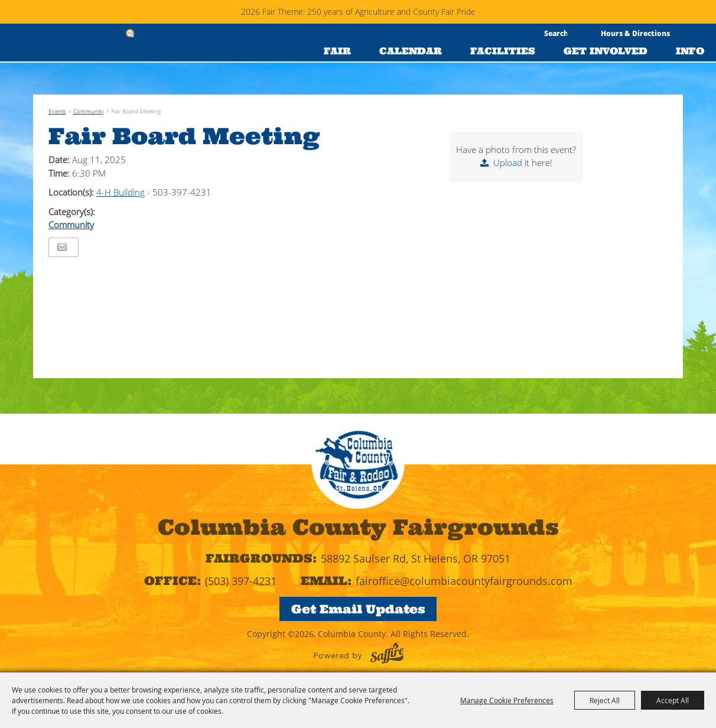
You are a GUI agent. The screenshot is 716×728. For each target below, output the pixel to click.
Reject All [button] (605, 700)
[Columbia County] (58, 67)
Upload (508, 162)
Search (577, 34)
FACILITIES (503, 51)
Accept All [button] (673, 700)
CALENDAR (411, 51)
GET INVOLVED (606, 51)
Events (57, 111)
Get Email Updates (358, 609)
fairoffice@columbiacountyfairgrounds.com (464, 581)
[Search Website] (556, 33)
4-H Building (121, 192)
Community (89, 111)
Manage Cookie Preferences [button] (507, 700)
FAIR (337, 51)
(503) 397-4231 (241, 581)
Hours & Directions (635, 33)
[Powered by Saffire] (387, 653)
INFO (690, 51)
